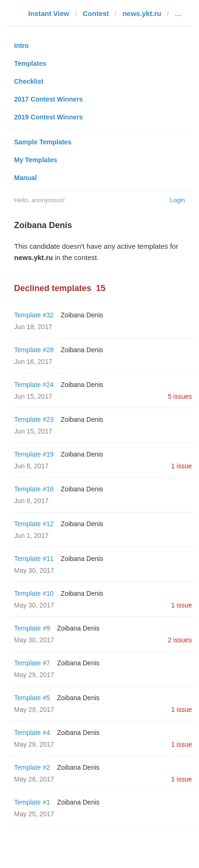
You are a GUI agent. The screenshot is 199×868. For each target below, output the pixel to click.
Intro (21, 46)
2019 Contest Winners (48, 117)
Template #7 (32, 663)
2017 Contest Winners (48, 99)
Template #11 (34, 559)
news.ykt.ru (142, 13)
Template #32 (34, 315)
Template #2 (32, 767)
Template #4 (32, 733)
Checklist (29, 81)
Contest (96, 13)
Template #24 (34, 385)
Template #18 (34, 489)
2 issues (180, 640)
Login (177, 200)
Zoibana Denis (82, 315)
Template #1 (32, 802)
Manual (25, 178)
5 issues (180, 396)
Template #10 (34, 593)
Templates (30, 63)
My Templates (36, 160)
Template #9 (32, 628)
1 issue (182, 466)
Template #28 (34, 350)
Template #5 (32, 698)
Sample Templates (43, 142)
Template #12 (34, 524)
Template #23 (34, 419)
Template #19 (34, 454)
